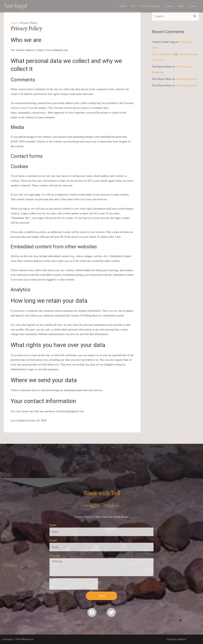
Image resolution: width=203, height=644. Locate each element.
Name (53, 525)
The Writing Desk (147, 6)
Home (118, 6)
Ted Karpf (16, 6)
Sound (167, 6)
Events (192, 6)
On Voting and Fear (187, 78)
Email (53, 540)
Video (179, 6)
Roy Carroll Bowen (163, 54)
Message (55, 556)
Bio (129, 6)
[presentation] (74, 584)
